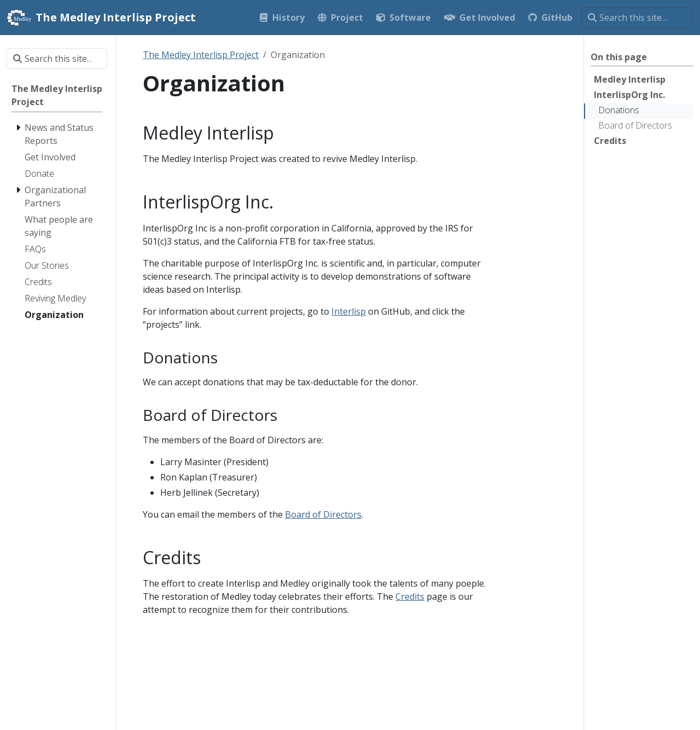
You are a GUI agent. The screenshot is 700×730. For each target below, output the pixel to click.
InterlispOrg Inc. (629, 95)
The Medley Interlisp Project (201, 55)
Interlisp (349, 311)
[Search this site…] (637, 18)
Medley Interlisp (630, 79)
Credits (610, 141)
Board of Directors (635, 125)
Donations (619, 110)
